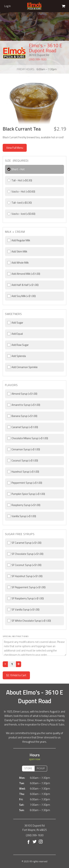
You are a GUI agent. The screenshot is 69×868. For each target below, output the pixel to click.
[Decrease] (5, 664)
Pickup (41, 768)
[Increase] (19, 664)
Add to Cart (16, 675)
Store (28, 768)
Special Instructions (16, 636)
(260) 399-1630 (38, 59)
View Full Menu (15, 148)
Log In (8, 6)
